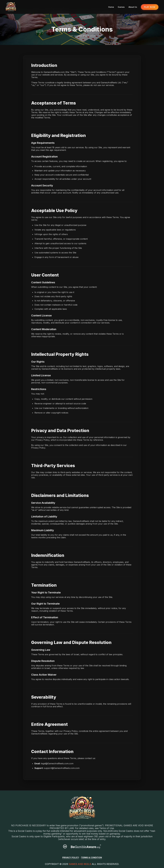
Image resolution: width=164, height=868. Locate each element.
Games (121, 7)
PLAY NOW (150, 7)
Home (111, 7)
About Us (133, 7)
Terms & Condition (91, 857)
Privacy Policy (71, 857)
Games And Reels (80, 864)
